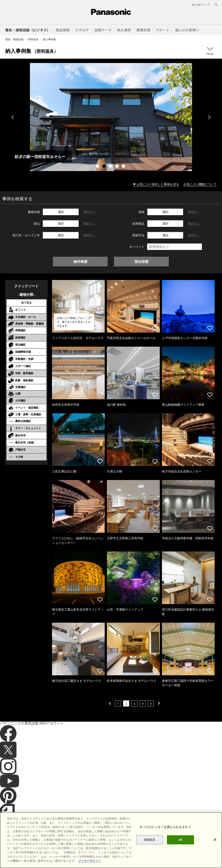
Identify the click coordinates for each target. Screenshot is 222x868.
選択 (61, 212)
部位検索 (142, 262)
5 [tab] (124, 167)
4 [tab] (118, 167)
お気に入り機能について (200, 184)
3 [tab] (111, 167)
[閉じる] (215, 840)
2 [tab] (104, 167)
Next (209, 117)
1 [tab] (98, 167)
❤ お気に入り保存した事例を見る (156, 184)
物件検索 (80, 262)
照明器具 (33, 39)
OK (181, 840)
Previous (13, 117)
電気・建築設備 (14, 39)
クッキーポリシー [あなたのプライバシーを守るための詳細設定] (90, 861)
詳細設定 (150, 840)
